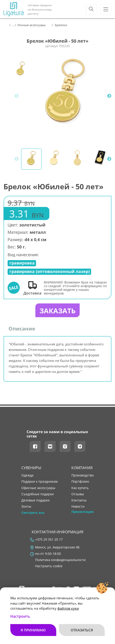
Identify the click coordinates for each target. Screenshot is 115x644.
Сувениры (31, 468)
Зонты (26, 506)
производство (83, 475)
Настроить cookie (49, 566)
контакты (79, 500)
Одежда (27, 475)
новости (78, 506)
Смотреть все (33, 513)
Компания (82, 468)
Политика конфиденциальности (60, 560)
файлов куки (68, 608)
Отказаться (82, 630)
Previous (17, 96)
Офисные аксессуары (38, 488)
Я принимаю (33, 630)
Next (109, 96)
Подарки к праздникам (39, 482)
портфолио (80, 482)
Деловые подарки (35, 500)
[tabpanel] (66, 96)
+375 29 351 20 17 (49, 539)
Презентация (82, 512)
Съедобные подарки (38, 494)
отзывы (78, 494)
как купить (80, 488)
